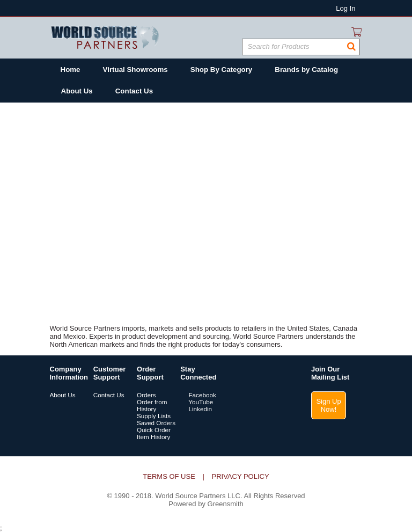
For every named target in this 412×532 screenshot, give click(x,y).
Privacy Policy (240, 476)
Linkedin (196, 409)
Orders (146, 395)
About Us (63, 395)
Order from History (152, 405)
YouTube (197, 402)
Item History (153, 437)
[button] (351, 47)
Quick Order (154, 430)
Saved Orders (156, 423)
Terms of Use (169, 476)
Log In (345, 8)
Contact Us (109, 395)
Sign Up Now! (328, 405)
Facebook (198, 395)
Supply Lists (154, 416)
